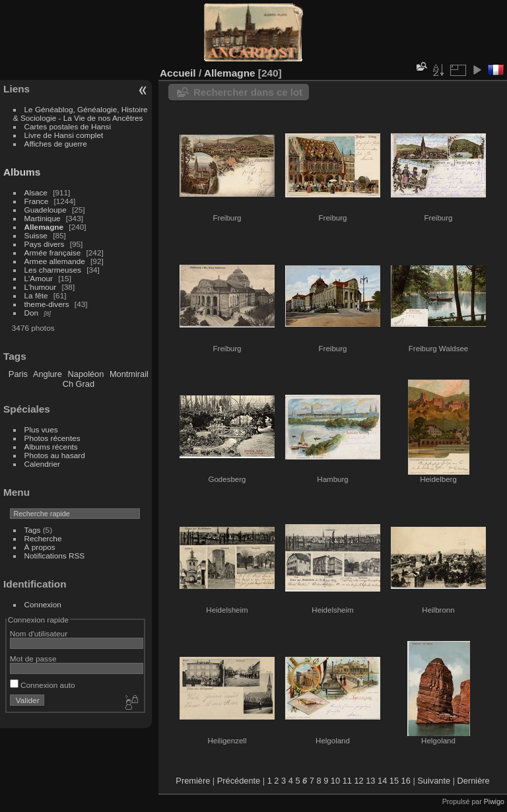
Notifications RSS (55, 556)
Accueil (178, 73)
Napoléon (86, 374)
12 (358, 781)
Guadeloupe (46, 210)
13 (370, 781)
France (37, 201)
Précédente (239, 781)
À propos (40, 547)
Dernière (474, 781)
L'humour (41, 287)
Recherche (43, 538)
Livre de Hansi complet (64, 135)
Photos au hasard (55, 455)
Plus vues (41, 429)
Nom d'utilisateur (39, 633)
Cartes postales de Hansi (68, 126)
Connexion (43, 604)
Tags (33, 530)
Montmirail (129, 374)
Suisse (36, 235)
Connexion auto (43, 685)
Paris (18, 374)
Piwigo (494, 801)
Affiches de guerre (56, 144)
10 (335, 781)
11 (347, 781)
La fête (36, 295)
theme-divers (47, 304)
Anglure (48, 374)
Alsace (36, 192)
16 (406, 781)
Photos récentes (52, 438)
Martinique (43, 218)
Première (193, 781)
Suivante (434, 781)
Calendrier (42, 464)
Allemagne (44, 227)
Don (32, 313)
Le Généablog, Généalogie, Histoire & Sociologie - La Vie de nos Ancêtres (81, 114)
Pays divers (45, 244)
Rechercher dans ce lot (248, 92)
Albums (22, 172)
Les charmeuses (53, 270)
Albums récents (51, 447)
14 (382, 781)
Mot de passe (33, 659)
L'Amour (39, 278)
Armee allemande (55, 261)
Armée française (53, 253)
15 (394, 781)
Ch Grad (79, 384)
